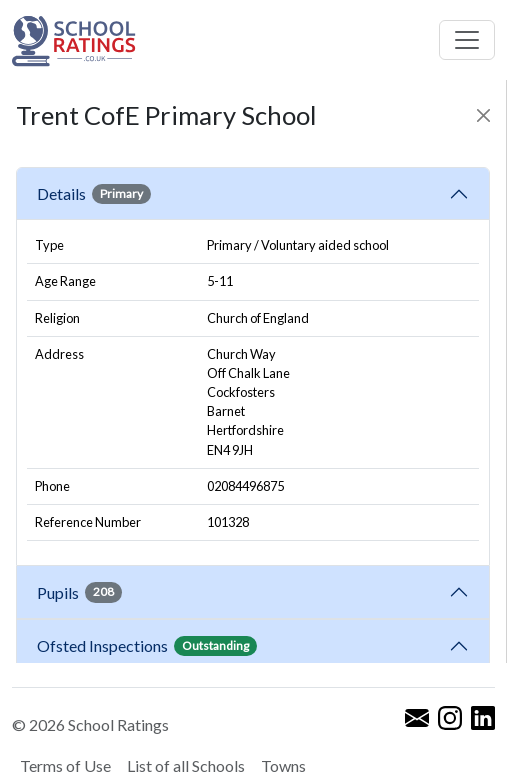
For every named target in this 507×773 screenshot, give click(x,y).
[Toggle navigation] (467, 40)
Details (94, 194)
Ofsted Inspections (147, 646)
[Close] (483, 115)
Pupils (79, 592)
